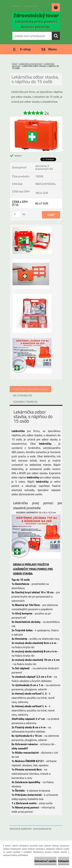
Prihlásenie (16, 6)
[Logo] (36, 21)
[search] (56, 36)
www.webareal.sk (42, 829)
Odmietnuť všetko (45, 861)
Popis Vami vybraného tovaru (30, 389)
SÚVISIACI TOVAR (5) (25, 402)
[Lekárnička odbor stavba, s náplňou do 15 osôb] (36, 118)
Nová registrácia (31, 6)
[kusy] (17, 214)
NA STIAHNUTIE (23, 395)
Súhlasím (64, 861)
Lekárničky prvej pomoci (31, 64)
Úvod (14, 64)
